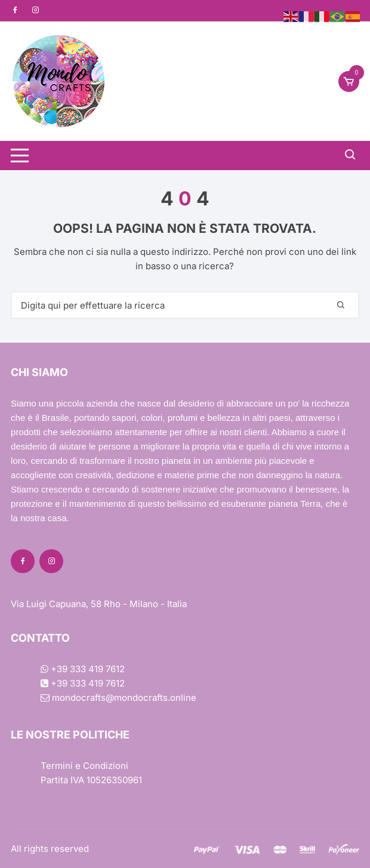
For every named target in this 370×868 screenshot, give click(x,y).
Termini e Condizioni (84, 766)
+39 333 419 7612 (83, 669)
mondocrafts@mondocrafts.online (118, 698)
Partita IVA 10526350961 (91, 780)
